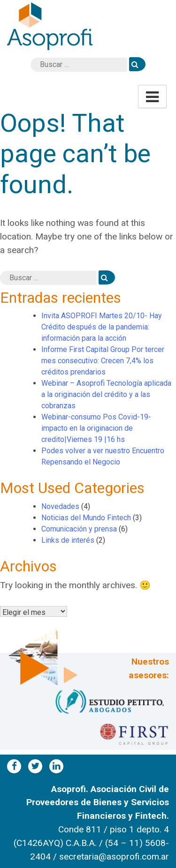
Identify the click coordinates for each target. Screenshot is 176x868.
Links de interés (68, 540)
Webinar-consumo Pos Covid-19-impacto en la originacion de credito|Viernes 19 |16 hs (96, 428)
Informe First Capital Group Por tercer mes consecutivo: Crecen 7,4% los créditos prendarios (103, 361)
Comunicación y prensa (79, 529)
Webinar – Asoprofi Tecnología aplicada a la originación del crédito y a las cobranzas (106, 394)
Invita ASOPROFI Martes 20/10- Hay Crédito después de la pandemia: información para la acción (102, 327)
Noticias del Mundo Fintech (86, 518)
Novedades (60, 506)
